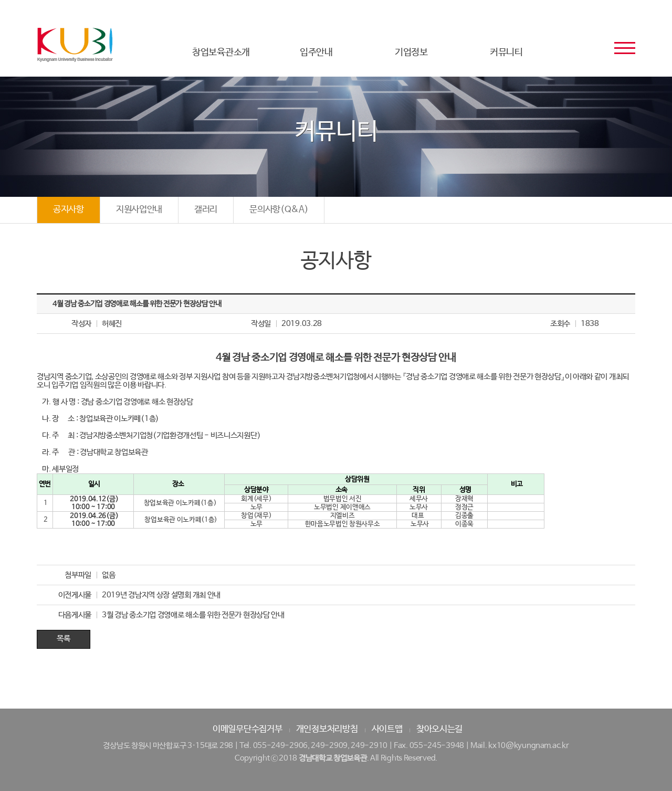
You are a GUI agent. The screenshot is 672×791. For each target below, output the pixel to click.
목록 (63, 639)
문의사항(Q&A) (279, 210)
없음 (108, 575)
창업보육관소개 (221, 52)
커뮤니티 (506, 52)
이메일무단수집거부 (247, 729)
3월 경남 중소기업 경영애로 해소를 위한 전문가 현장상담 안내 (193, 615)
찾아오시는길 (439, 729)
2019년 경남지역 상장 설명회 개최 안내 (161, 595)
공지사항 (69, 210)
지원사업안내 (139, 210)
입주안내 (316, 52)
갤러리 (206, 210)
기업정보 (411, 52)
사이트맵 (387, 729)
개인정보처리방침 (327, 729)
